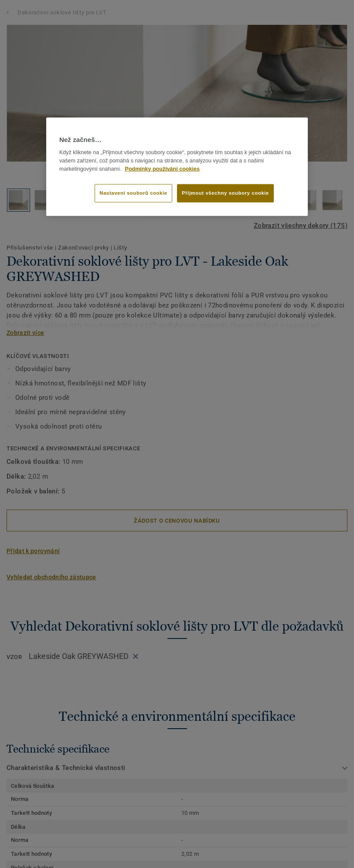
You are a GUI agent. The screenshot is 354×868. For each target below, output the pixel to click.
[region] (177, 167)
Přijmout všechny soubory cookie (225, 193)
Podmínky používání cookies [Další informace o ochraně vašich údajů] (162, 169)
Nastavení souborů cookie (133, 193)
